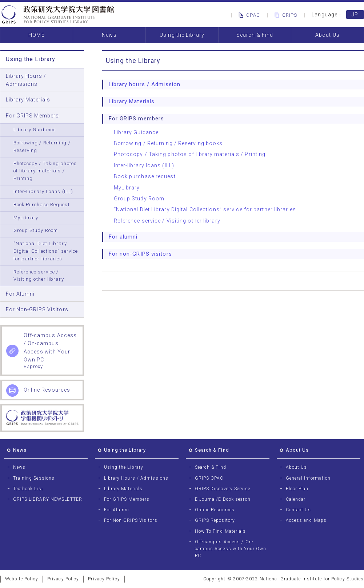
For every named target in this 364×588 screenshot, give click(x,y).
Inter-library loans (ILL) (144, 165)
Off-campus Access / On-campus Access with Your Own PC (231, 549)
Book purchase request (145, 176)
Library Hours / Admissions (26, 80)
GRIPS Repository (215, 520)
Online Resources (215, 510)
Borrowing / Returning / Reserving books (168, 143)
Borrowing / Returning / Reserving (42, 147)
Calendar (296, 499)
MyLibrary (26, 218)
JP (355, 15)
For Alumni (20, 294)
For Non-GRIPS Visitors (37, 309)
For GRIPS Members (33, 116)
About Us (327, 35)
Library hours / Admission (145, 84)
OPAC (248, 15)
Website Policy (22, 579)
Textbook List (28, 489)
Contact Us (299, 510)
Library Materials (28, 100)
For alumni (123, 237)
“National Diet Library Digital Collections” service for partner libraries (46, 251)
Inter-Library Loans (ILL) (43, 191)
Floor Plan (297, 489)
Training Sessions (34, 478)
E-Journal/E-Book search (223, 499)
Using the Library (182, 35)
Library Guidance (35, 130)
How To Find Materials (221, 531)
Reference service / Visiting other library (39, 276)
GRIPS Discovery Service (223, 489)
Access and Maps (306, 520)
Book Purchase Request (42, 205)
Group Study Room (36, 230)
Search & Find (255, 35)
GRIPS (285, 15)
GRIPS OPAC (209, 478)
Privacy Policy (63, 579)
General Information (308, 478)
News (109, 35)
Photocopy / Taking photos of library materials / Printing (45, 171)
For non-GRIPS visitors (140, 254)
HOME (36, 35)
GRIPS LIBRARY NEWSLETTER (48, 499)
